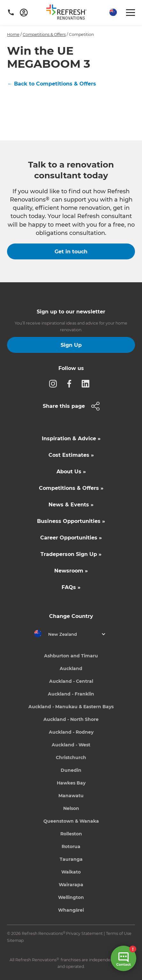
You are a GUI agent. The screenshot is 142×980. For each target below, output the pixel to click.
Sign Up (71, 345)
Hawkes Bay (71, 783)
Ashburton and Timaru (71, 656)
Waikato (71, 872)
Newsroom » (71, 571)
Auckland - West (71, 745)
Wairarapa (71, 885)
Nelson (71, 808)
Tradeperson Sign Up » (71, 554)
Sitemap (15, 940)
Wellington (71, 897)
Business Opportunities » (71, 521)
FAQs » (71, 587)
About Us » (71, 472)
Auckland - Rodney (71, 732)
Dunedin (71, 770)
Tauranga (71, 859)
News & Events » (71, 505)
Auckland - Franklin (71, 694)
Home (13, 34)
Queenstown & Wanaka (71, 821)
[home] (69, 13)
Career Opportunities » (71, 538)
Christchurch (71, 757)
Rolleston (71, 834)
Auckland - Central (71, 681)
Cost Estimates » (71, 455)
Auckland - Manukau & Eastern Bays (71, 707)
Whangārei (71, 910)
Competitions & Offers (44, 34)
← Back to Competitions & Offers (52, 84)
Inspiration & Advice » (71, 439)
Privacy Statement (84, 933)
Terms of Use (119, 933)
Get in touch (71, 252)
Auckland (71, 668)
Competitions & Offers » (71, 488)
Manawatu (71, 796)
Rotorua (71, 846)
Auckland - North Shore (71, 719)
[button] (112, 13)
